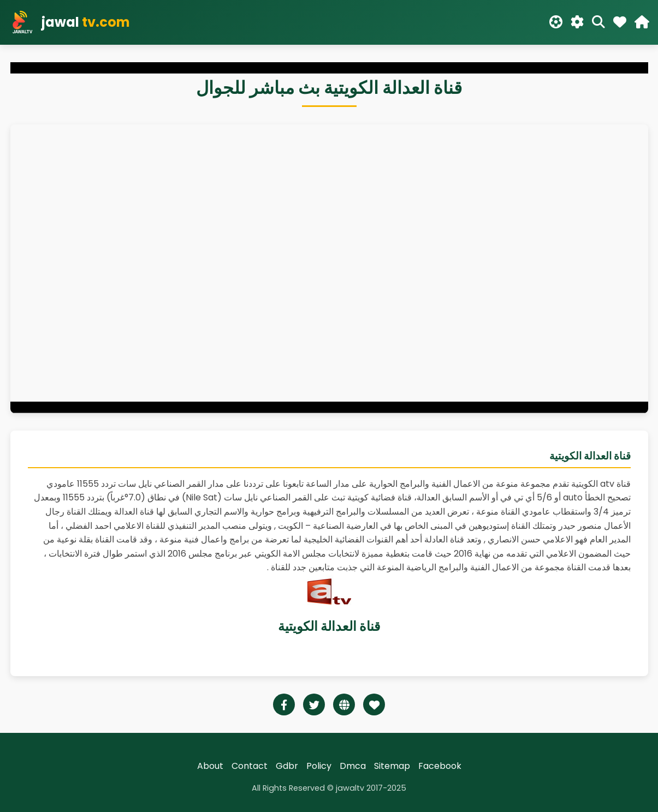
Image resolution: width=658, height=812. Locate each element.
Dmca (353, 766)
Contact (250, 766)
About (210, 766)
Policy (319, 766)
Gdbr (287, 766)
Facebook (440, 766)
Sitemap (392, 766)
